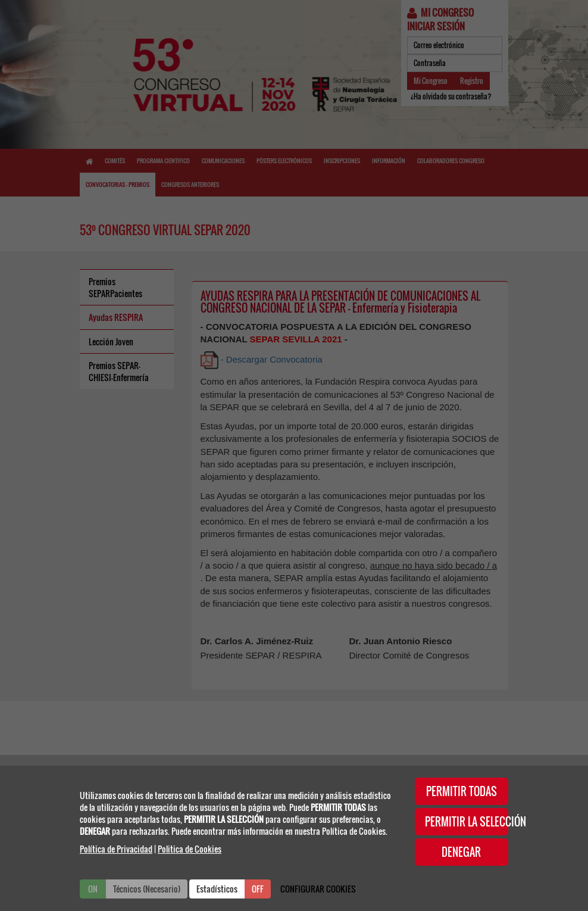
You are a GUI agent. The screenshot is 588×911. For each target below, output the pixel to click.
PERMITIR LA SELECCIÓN (467, 822)
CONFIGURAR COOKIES (318, 889)
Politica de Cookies (190, 849)
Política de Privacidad (116, 849)
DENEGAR (461, 852)
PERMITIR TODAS (462, 791)
